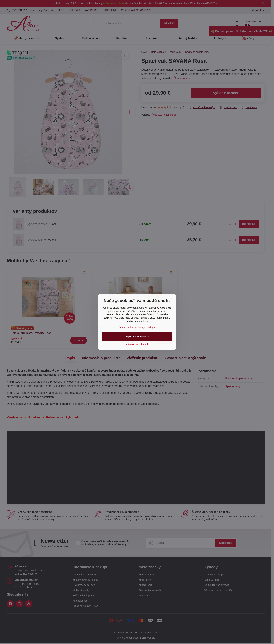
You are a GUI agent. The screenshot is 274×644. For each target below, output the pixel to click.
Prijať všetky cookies (137, 337)
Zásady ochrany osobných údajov (137, 327)
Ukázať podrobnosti (137, 344)
